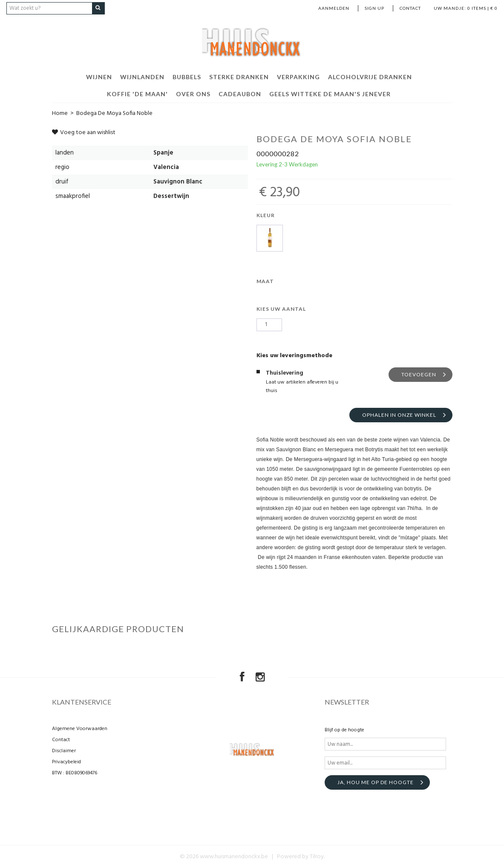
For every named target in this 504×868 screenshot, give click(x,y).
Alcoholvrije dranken (370, 76)
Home (60, 113)
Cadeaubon (240, 93)
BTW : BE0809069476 (75, 773)
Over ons (193, 93)
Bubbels (187, 76)
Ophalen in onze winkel (399, 414)
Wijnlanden (142, 76)
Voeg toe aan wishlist (84, 132)
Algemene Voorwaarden (80, 729)
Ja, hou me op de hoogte (376, 782)
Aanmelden (334, 8)
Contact (410, 8)
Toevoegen (419, 374)
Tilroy (317, 857)
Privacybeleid (66, 762)
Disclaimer (64, 751)
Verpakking (298, 76)
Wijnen (99, 76)
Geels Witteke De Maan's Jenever (330, 93)
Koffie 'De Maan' (137, 93)
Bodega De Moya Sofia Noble (114, 113)
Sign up (374, 8)
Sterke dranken (239, 76)
